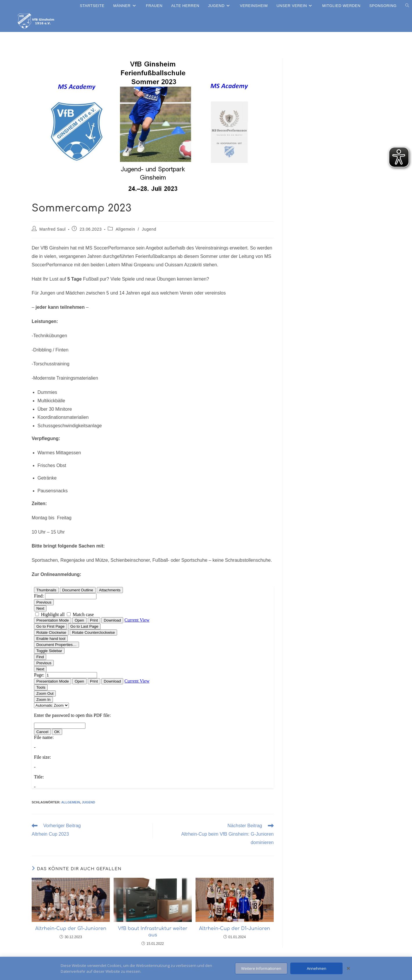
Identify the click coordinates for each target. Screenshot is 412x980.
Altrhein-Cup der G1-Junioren (71, 929)
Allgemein (125, 229)
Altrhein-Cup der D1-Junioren (235, 929)
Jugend (149, 229)
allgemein (71, 802)
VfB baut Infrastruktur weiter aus (153, 932)
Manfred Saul (53, 229)
